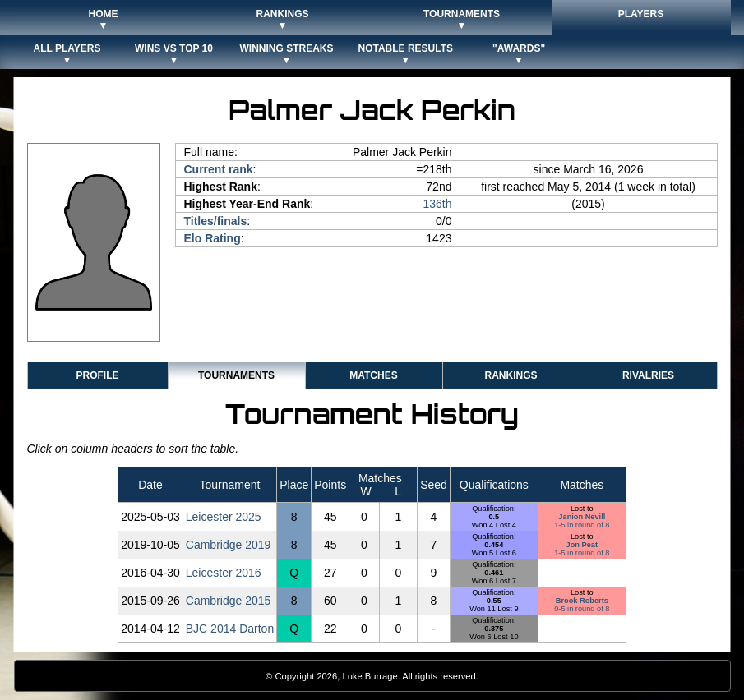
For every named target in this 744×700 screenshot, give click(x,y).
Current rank (219, 169)
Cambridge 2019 (229, 545)
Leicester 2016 (224, 573)
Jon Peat (582, 545)
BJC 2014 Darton (230, 629)
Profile (97, 375)
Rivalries (648, 375)
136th (437, 204)
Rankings (511, 375)
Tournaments (236, 375)
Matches (373, 375)
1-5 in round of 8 (582, 525)
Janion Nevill (582, 517)
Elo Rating (213, 238)
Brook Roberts (582, 601)
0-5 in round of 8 (582, 609)
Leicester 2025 (224, 517)
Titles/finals (216, 221)
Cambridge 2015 (229, 601)
